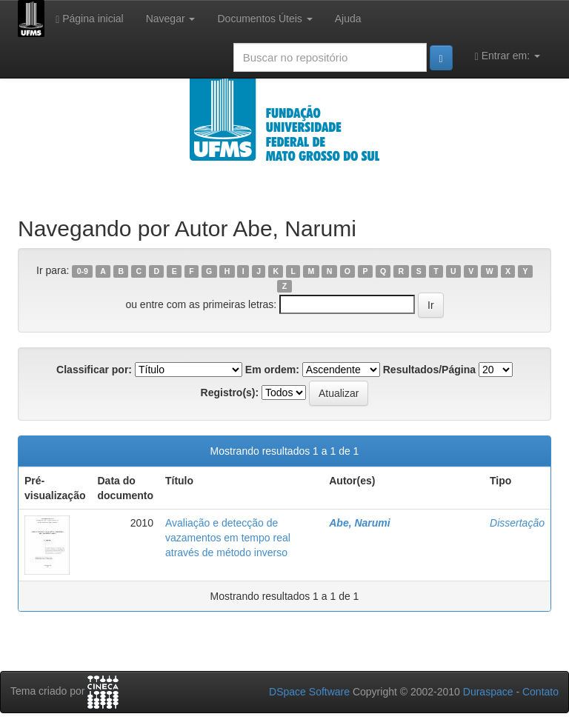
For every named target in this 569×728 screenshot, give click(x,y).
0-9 (83, 271)
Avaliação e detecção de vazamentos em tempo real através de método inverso (228, 538)
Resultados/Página (429, 370)
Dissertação (517, 523)
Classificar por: (94, 370)
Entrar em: (508, 56)
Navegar (171, 19)
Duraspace (488, 692)
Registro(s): (230, 393)
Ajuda (348, 19)
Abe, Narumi (359, 523)
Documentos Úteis (264, 19)
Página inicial (90, 19)
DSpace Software (309, 692)
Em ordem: (272, 370)
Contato (540, 692)
